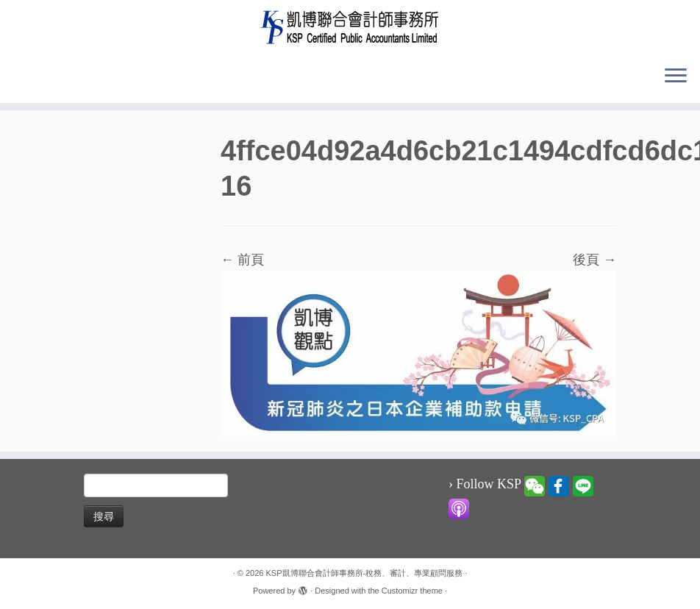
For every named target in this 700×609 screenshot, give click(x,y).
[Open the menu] (676, 76)
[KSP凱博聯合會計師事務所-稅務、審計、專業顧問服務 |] (350, 27)
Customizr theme (412, 591)
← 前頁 (242, 260)
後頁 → (594, 260)
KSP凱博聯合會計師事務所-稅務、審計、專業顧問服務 (365, 573)
